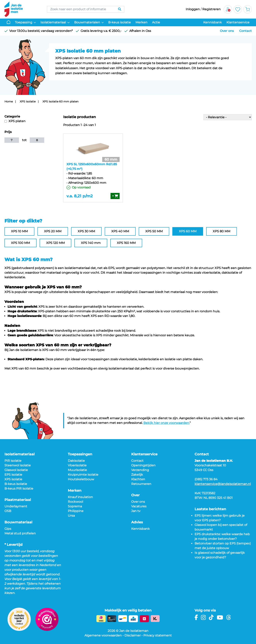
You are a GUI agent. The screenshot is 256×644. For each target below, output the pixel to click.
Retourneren (141, 484)
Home (9, 101)
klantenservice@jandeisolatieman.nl (223, 484)
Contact (245, 31)
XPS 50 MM (154, 231)
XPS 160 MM (126, 243)
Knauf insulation (80, 497)
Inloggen (193, 9)
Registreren (211, 9)
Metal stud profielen (20, 533)
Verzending (140, 470)
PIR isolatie (13, 461)
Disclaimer (133, 635)
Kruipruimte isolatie (83, 475)
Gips (8, 529)
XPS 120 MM (55, 243)
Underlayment (16, 506)
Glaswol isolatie (16, 470)
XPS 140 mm (91, 243)
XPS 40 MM (120, 231)
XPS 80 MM (222, 231)
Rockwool (75, 502)
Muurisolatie (77, 470)
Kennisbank (213, 22)
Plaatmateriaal (18, 500)
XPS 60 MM (188, 231)
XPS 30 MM (86, 231)
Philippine (76, 511)
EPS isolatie (13, 475)
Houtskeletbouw (81, 479)
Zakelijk (137, 475)
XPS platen (15, 121)
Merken (141, 22)
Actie (156, 22)
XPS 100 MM (20, 243)
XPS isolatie (28, 101)
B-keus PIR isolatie (19, 489)
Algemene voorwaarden (103, 635)
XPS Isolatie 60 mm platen (60, 101)
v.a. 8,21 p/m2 (80, 196)
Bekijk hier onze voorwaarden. (166, 423)
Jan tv (136, 511)
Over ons (227, 31)
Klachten (138, 479)
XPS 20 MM (53, 231)
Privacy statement (158, 635)
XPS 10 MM (19, 231)
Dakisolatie (76, 461)
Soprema (75, 506)
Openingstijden (143, 465)
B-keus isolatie (119, 22)
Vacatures (139, 506)
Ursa (71, 516)
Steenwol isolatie (18, 465)
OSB (8, 511)
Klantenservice (238, 22)
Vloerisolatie (77, 465)
